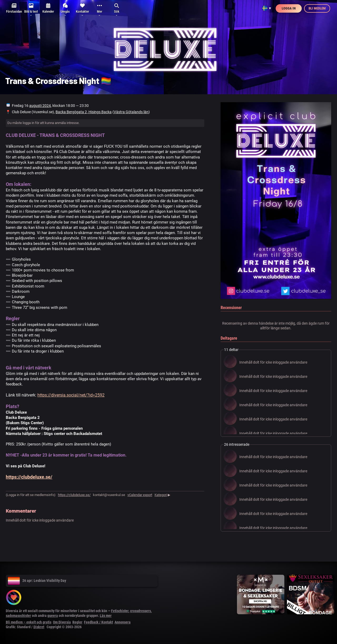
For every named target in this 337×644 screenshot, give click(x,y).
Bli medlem (317, 8)
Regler (77, 622)
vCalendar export (140, 495)
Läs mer (106, 616)
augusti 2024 (40, 106)
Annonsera (123, 622)
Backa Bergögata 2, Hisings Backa (84, 112)
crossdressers (140, 611)
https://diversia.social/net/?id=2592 (71, 395)
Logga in (289, 8)
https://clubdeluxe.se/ (29, 477)
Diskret (39, 627)
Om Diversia (62, 622)
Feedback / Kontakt (98, 622)
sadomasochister (18, 616)
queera (53, 616)
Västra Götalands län (131, 112)
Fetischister (120, 611)
